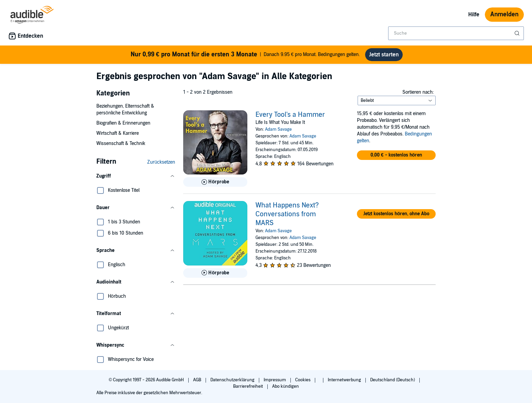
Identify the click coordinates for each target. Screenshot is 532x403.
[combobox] (456, 33)
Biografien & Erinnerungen (123, 123)
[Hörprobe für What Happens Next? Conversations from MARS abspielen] (215, 273)
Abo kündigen (286, 386)
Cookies (303, 380)
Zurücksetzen (161, 162)
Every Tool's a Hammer (290, 115)
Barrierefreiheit (249, 386)
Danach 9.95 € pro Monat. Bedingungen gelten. (245, 55)
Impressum (275, 380)
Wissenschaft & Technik (121, 143)
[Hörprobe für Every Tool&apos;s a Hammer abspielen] (215, 182)
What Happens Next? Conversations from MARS (287, 214)
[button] (136, 176)
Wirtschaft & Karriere (118, 133)
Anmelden (504, 14)
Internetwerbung (345, 380)
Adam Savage (278, 129)
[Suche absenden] (518, 33)
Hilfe (474, 15)
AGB (198, 380)
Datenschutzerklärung (233, 380)
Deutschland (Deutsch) (393, 380)
